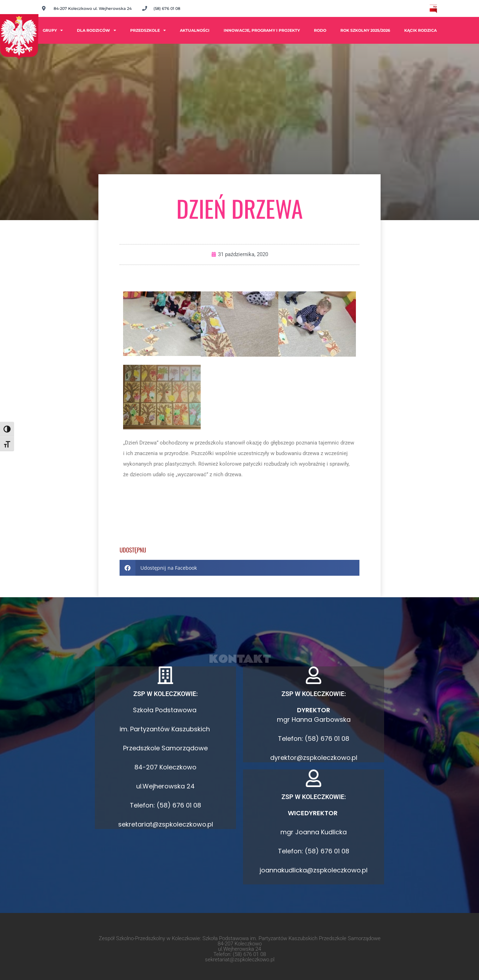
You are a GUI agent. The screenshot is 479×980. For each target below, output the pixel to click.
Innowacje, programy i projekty (262, 30)
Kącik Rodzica (420, 30)
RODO (320, 30)
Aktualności (195, 30)
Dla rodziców (96, 30)
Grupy (53, 30)
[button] (240, 568)
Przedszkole (148, 30)
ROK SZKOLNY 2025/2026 (365, 30)
